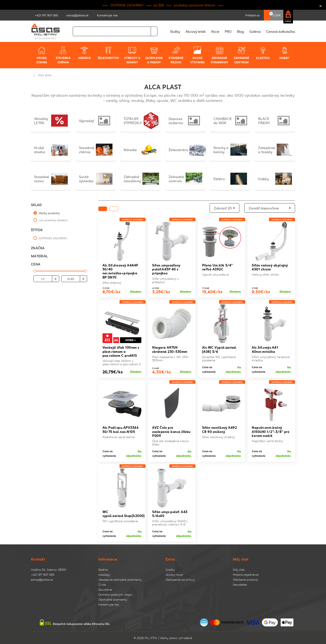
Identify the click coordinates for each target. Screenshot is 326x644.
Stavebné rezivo (176, 55)
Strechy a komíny (132, 55)
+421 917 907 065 (43, 575)
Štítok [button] (37, 230)
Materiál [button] (39, 256)
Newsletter (240, 585)
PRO (228, 31)
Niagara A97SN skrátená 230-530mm (170, 349)
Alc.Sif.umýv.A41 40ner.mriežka (265, 349)
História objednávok (246, 575)
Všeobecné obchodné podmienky (120, 580)
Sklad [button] (36, 205)
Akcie (215, 31)
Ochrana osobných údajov (115, 595)
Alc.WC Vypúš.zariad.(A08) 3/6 (220, 349)
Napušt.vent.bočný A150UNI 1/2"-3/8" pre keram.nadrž (271, 431)
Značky (170, 570)
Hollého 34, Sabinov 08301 (49, 570)
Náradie (85, 53)
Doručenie (105, 590)
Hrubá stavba (42, 55)
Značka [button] (38, 248)
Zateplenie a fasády (154, 55)
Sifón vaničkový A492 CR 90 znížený (220, 429)
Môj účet (239, 570)
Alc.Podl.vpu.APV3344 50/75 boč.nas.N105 (121, 429)
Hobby (284, 53)
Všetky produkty (49, 213)
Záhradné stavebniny (219, 55)
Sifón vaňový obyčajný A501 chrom (270, 267)
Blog (240, 31)
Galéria (255, 31)
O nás (102, 585)
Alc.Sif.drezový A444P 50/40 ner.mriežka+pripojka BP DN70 (120, 271)
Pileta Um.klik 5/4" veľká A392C (217, 267)
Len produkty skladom (53, 220)
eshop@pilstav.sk (42, 580)
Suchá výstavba (198, 55)
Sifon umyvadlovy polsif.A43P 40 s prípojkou (166, 269)
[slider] (35, 271)
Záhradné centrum (242, 55)
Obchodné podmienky (113, 599)
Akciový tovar (174, 575)
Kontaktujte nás (109, 604)
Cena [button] (36, 264)
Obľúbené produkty (246, 580)
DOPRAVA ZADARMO (53, 238)
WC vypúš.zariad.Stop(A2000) (124, 513)
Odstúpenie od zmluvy (180, 580)
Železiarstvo (108, 53)
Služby (175, 31)
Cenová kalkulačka (281, 31)
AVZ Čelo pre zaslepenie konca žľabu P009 (171, 431)
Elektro (263, 53)
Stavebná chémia (63, 55)
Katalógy (104, 575)
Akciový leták (196, 31)
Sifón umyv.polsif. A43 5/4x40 (170, 513)
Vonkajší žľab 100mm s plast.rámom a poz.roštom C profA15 (121, 351)
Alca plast (45, 75)
